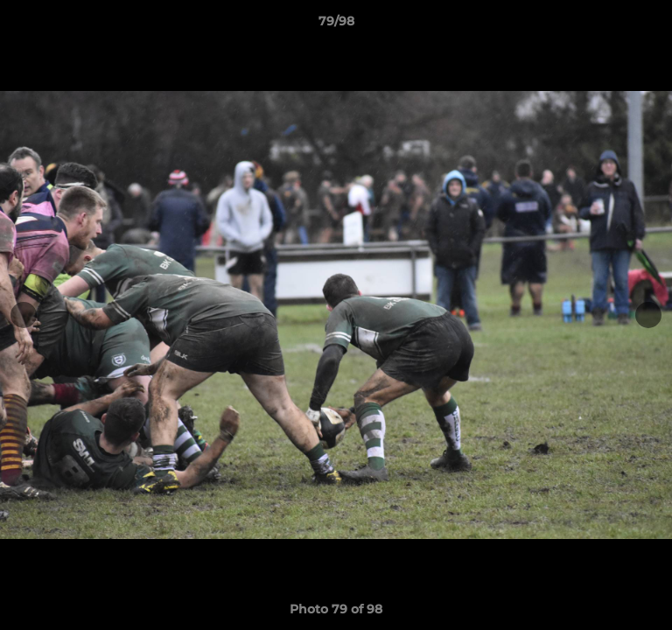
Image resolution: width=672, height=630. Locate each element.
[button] (651, 25)
